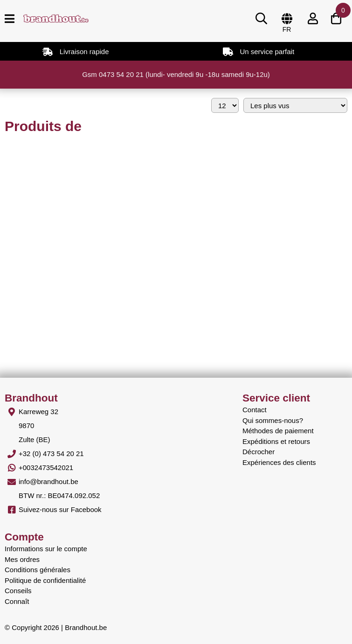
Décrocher (259, 452)
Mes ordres (22, 559)
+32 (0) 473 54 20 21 (51, 454)
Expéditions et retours (276, 441)
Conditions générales (38, 570)
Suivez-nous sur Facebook (60, 509)
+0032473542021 (46, 467)
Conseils (18, 591)
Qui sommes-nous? (273, 420)
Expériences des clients (279, 462)
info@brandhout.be (48, 481)
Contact (255, 410)
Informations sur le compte (46, 549)
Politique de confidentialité (45, 580)
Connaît (17, 601)
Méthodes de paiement (278, 431)
